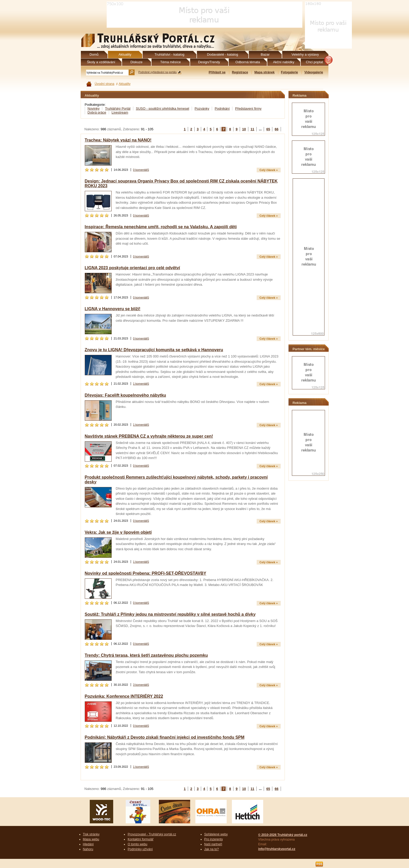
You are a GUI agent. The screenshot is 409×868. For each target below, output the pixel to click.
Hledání (88, 844)
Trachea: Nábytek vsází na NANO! (118, 140)
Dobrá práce (97, 112)
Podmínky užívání (140, 849)
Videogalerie (314, 72)
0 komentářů (141, 170)
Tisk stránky (91, 834)
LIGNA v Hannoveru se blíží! (113, 309)
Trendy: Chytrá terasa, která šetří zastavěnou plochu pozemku (146, 655)
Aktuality (125, 84)
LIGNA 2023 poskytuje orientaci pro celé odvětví (133, 268)
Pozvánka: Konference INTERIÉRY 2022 (124, 696)
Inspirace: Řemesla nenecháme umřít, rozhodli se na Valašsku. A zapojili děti (161, 227)
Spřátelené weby (216, 834)
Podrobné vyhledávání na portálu (158, 72)
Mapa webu (91, 839)
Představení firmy (248, 108)
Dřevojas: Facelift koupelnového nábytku (125, 395)
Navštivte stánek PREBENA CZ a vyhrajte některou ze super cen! (149, 436)
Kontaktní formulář (140, 839)
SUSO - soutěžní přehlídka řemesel (163, 108)
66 (276, 129)
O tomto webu (137, 844)
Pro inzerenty (213, 839)
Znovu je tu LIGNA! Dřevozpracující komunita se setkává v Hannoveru (154, 350)
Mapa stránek (264, 72)
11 (252, 129)
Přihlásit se (217, 72)
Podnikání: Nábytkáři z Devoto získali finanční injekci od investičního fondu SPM (165, 737)
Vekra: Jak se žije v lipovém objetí (118, 532)
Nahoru (88, 849)
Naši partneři (213, 844)
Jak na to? (212, 849)
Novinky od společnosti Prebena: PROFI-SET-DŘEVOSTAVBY (146, 573)
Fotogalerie (289, 72)
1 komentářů (141, 384)
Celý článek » (269, 170)
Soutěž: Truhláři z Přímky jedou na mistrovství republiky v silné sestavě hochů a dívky (170, 614)
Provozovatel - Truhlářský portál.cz (152, 834)
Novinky (94, 108)
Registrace (240, 72)
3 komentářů (141, 685)
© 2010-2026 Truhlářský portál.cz (283, 835)
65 (268, 129)
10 (244, 129)
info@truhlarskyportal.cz (277, 849)
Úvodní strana (104, 84)
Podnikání (222, 108)
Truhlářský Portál (118, 108)
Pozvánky (202, 108)
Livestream (120, 112)
